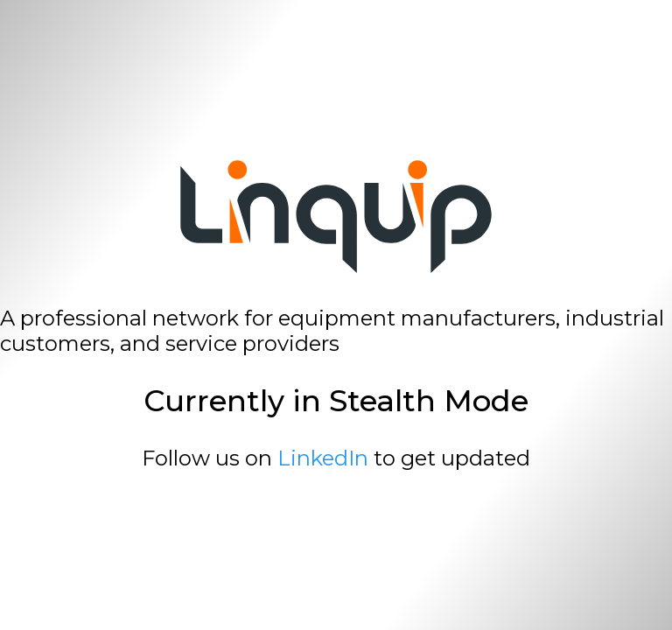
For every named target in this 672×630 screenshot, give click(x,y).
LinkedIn (323, 458)
